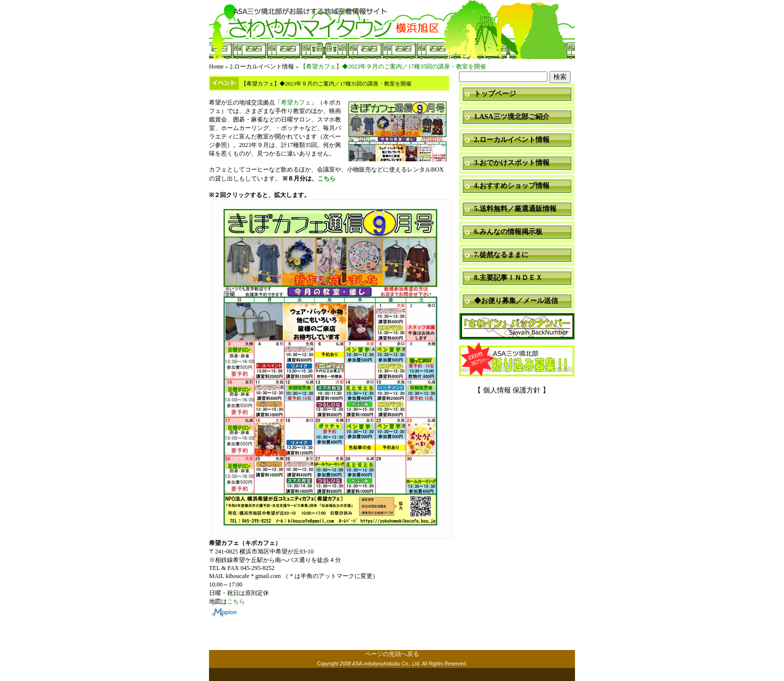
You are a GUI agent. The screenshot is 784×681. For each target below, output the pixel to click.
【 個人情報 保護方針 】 (512, 390)
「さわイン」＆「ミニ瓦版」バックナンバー (517, 327)
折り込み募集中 (517, 360)
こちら (326, 178)
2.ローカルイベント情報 (262, 66)
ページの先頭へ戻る (392, 654)
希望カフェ (296, 102)
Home (216, 66)
